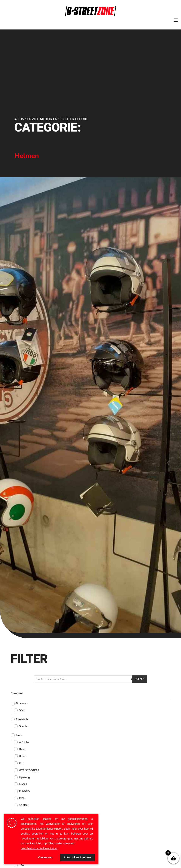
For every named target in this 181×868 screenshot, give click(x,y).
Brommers (22, 703)
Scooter (24, 726)
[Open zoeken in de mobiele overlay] (90, 679)
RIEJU (22, 798)
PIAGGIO (24, 791)
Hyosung (24, 777)
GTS (22, 763)
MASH (23, 784)
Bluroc (23, 756)
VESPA (23, 805)
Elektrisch (22, 719)
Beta (22, 749)
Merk (19, 735)
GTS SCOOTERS (29, 770)
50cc (22, 710)
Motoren (21, 815)
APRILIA (24, 742)
